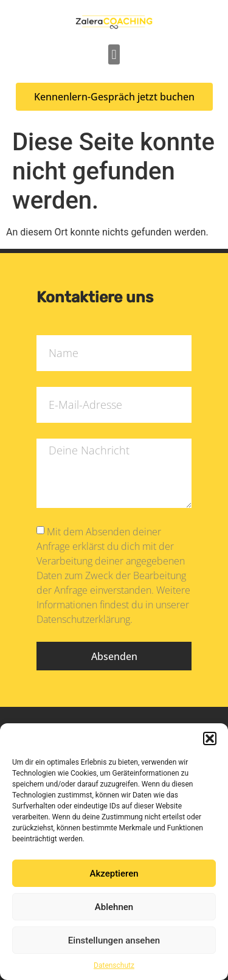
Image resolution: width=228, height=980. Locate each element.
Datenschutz (114, 965)
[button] (210, 738)
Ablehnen (114, 907)
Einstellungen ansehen (114, 940)
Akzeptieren (114, 874)
